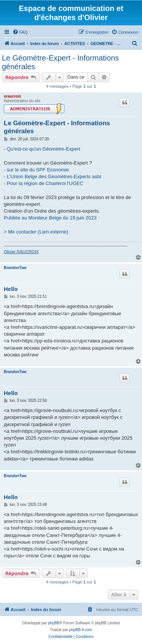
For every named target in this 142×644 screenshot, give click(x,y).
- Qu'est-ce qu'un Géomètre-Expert (42, 149)
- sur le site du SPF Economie (36, 170)
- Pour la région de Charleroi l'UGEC (44, 183)
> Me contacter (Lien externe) (36, 232)
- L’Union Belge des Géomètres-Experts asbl (52, 177)
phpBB (54, 623)
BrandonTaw (15, 268)
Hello (11, 289)
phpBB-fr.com (81, 630)
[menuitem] (20, 32)
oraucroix (12, 96)
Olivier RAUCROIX (21, 252)
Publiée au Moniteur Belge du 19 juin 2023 (50, 218)
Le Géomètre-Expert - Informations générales (60, 62)
